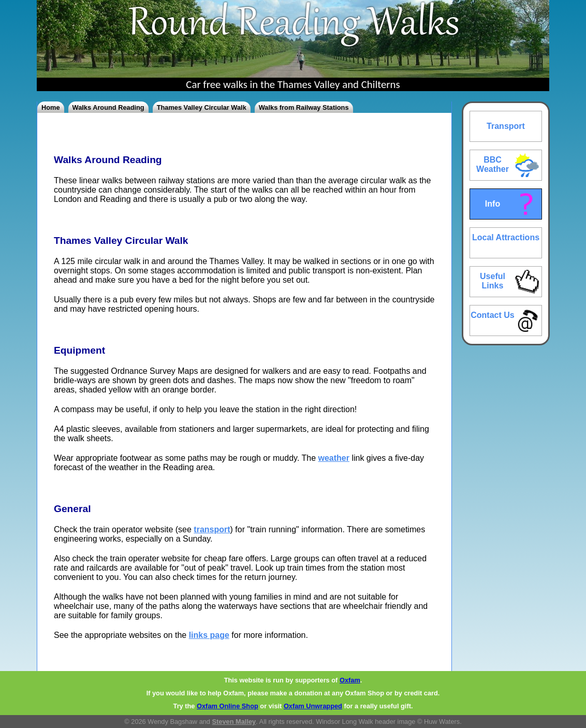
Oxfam (350, 680)
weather (334, 458)
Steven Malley (234, 722)
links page (209, 635)
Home (51, 107)
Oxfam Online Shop (228, 706)
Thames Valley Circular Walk (202, 107)
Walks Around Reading (108, 107)
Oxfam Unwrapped (313, 706)
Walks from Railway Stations (304, 107)
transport (212, 529)
